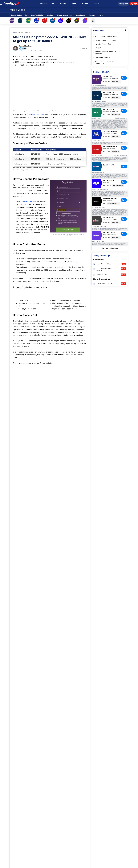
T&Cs (95, 90)
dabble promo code (98, 241)
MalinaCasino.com (37, 112)
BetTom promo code (98, 140)
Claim (79, 852)
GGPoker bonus (97, 155)
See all (93, 21)
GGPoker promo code (121, 155)
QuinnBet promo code (99, 207)
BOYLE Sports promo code (100, 189)
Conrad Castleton (26, 46)
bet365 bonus (96, 118)
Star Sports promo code (99, 101)
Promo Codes (17, 10)
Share (83, 48)
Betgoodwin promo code (99, 226)
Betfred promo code (98, 172)
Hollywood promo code (99, 85)
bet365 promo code (121, 118)
